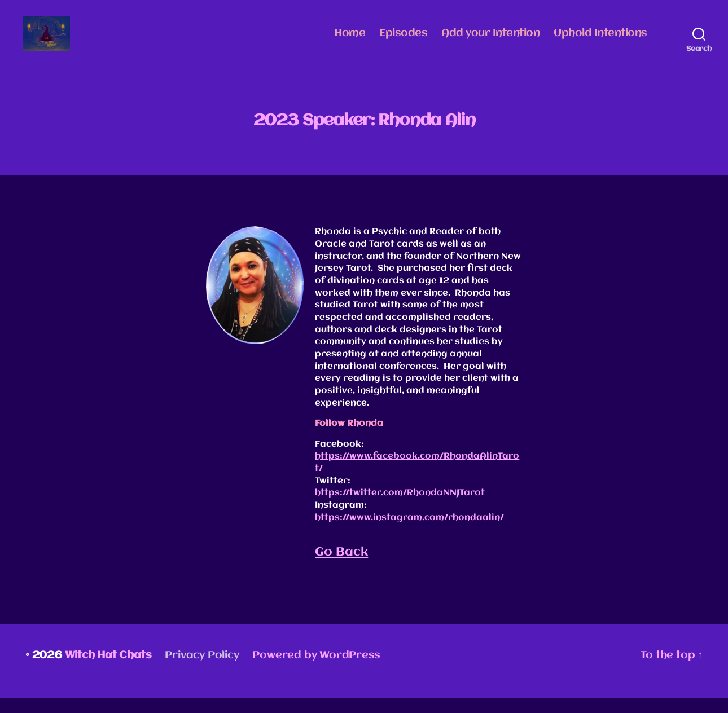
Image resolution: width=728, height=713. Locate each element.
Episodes (403, 41)
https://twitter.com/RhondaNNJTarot (400, 508)
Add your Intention (490, 41)
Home (350, 41)
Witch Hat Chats (108, 671)
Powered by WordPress (316, 671)
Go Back (341, 567)
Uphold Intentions (600, 41)
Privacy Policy (202, 671)
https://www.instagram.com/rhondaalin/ (409, 532)
